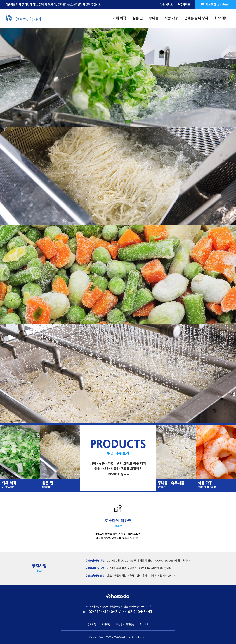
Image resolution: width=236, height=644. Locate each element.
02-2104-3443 (140, 612)
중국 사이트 (184, 5)
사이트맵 (106, 625)
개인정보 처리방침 (125, 625)
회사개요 (144, 625)
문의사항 (92, 625)
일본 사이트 (166, 5)
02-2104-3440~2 (103, 612)
